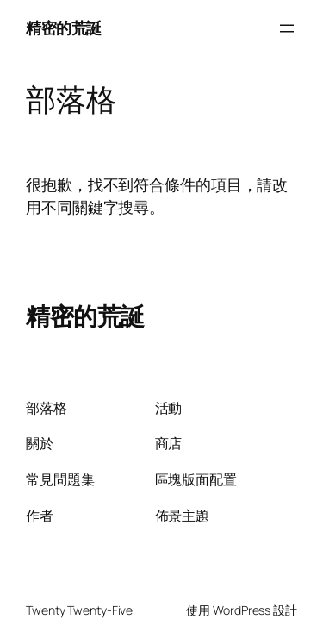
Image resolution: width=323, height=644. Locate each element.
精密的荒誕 (64, 28)
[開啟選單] (287, 28)
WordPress (242, 610)
